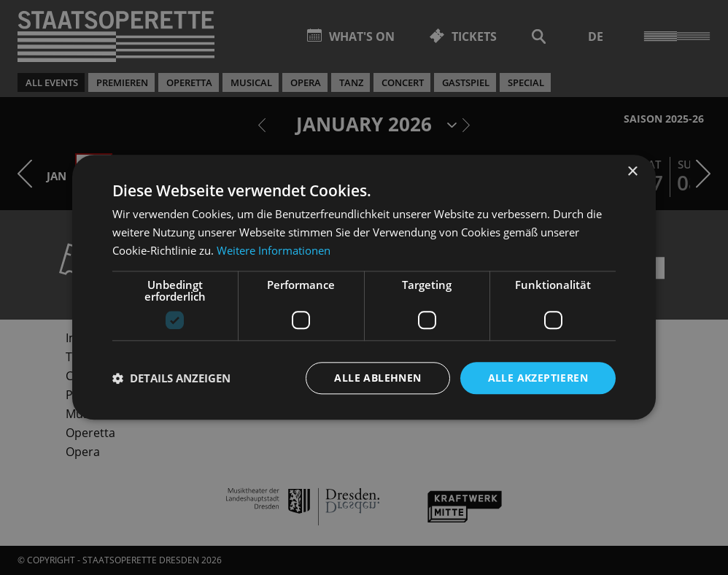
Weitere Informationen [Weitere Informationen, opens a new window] (274, 250)
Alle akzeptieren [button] (538, 378)
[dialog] (364, 287)
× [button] (632, 172)
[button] (171, 378)
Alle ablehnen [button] (377, 378)
